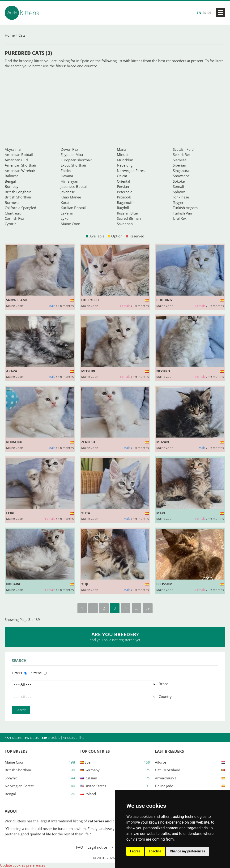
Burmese (12, 202)
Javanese (68, 192)
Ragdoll (123, 208)
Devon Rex (69, 149)
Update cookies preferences (23, 865)
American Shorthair (21, 165)
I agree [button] (135, 851)
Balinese (12, 176)
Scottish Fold (183, 149)
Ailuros (161, 762)
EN (199, 13)
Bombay (12, 186)
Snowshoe (181, 176)
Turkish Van (182, 213)
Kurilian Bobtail (73, 208)
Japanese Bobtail (74, 186)
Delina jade (164, 786)
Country (165, 696)
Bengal (10, 181)
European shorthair (76, 160)
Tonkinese (181, 197)
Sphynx (179, 192)
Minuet (123, 155)
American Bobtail (19, 155)
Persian (123, 186)
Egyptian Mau (72, 155)
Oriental (124, 181)
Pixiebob (124, 197)
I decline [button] (155, 851)
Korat (65, 202)
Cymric (10, 224)
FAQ (80, 847)
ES (204, 13)
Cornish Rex (14, 218)
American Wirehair (20, 171)
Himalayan (69, 181)
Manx (121, 149)
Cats (22, 35)
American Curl (16, 160)
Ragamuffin (126, 202)
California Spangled (20, 208)
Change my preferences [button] (187, 851)
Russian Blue (127, 213)
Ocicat (122, 176)
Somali (178, 186)
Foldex (66, 171)
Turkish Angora (185, 208)
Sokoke (179, 181)
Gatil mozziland (168, 770)
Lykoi (65, 218)
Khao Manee (71, 197)
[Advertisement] (115, 108)
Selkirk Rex (182, 155)
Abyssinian (14, 149)
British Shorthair (18, 197)
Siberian (179, 165)
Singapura (181, 171)
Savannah (125, 224)
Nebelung (125, 165)
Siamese (180, 160)
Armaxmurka (166, 778)
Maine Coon (70, 224)
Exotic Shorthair (74, 165)
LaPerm (67, 213)
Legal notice (97, 847)
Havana (67, 176)
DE (209, 13)
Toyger (178, 202)
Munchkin (125, 160)
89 (148, 608)
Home (10, 35)
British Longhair (18, 192)
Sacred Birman (129, 218)
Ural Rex (180, 218)
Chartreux (13, 213)
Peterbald (125, 192)
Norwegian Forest (131, 171)
